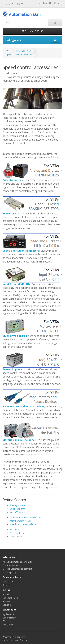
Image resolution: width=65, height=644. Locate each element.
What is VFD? (16, 537)
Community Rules (11, 565)
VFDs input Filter (17, 533)
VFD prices (15, 530)
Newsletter (8, 625)
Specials (7, 605)
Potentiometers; (13, 180)
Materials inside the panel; (19, 440)
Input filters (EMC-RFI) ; (17, 284)
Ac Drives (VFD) (23, 51)
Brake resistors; (13, 213)
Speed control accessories (19, 54)
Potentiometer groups (20, 521)
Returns (6, 585)
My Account (8, 614)
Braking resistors (18, 505)
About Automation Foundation (18, 562)
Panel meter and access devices (25, 517)
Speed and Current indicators (24, 524)
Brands (6, 594)
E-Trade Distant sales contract (17, 569)
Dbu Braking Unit (18, 509)
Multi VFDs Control (19, 512)
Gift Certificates (10, 598)
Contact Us (8, 582)
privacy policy (9, 572)
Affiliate (6, 601)
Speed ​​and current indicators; (21, 251)
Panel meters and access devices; (24, 406)
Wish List (7, 621)
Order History (9, 618)
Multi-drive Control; (15, 336)
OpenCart (20, 637)
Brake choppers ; (13, 369)
